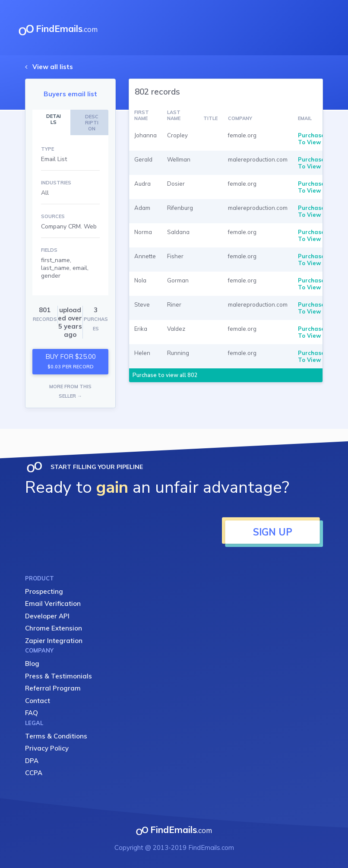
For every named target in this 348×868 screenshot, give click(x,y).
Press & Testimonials (59, 676)
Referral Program (53, 688)
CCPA (34, 773)
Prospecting (44, 591)
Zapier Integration (54, 641)
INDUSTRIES (56, 183)
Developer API (47, 616)
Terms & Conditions (56, 736)
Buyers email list (70, 94)
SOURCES (53, 216)
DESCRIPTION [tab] (92, 123)
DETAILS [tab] (54, 119)
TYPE (47, 149)
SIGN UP (273, 532)
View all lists (53, 67)
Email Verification (53, 603)
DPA (32, 761)
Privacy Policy (47, 748)
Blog (32, 664)
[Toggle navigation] (316, 28)
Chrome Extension (54, 628)
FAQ (32, 713)
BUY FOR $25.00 (71, 361)
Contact (38, 701)
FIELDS (49, 250)
